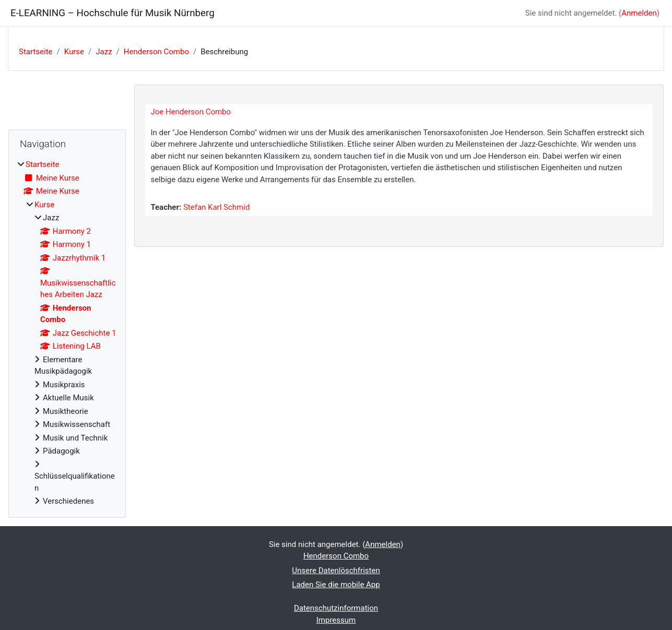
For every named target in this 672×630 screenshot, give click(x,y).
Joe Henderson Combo (191, 112)
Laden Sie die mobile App (336, 585)
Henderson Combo (156, 52)
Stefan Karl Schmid (216, 207)
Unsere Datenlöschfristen (336, 570)
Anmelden (639, 13)
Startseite (36, 52)
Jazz (104, 52)
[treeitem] (67, 333)
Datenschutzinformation (336, 608)
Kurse (74, 52)
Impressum (336, 620)
